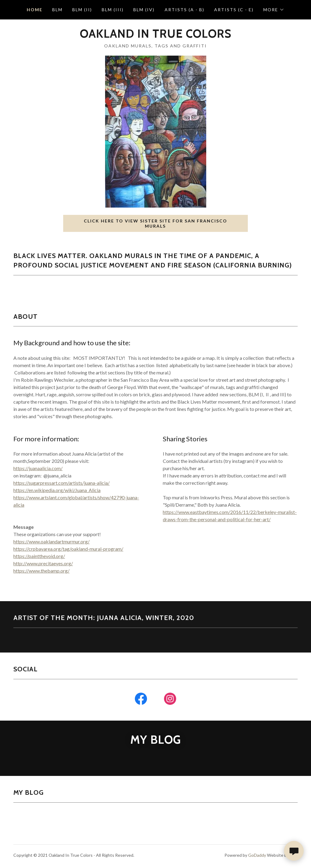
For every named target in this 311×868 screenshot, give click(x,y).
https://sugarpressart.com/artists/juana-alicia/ (62, 483)
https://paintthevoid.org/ (39, 556)
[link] (156, 36)
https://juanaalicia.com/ (38, 468)
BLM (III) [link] (113, 10)
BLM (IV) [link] (144, 10)
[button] (274, 10)
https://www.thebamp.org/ (41, 571)
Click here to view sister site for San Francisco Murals (155, 223)
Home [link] (35, 10)
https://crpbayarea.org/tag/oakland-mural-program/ (68, 549)
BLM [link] (57, 10)
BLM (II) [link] (82, 10)
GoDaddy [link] (257, 855)
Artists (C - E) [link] (234, 10)
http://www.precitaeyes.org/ (43, 563)
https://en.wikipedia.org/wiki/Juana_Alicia (57, 490)
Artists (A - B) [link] (185, 10)
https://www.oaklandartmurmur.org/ (51, 541)
